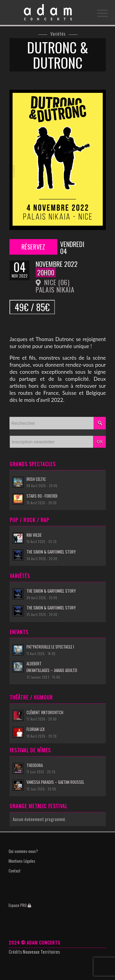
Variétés (58, 34)
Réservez (33, 247)
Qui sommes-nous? (23, 851)
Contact (15, 871)
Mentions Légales (22, 861)
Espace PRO (20, 905)
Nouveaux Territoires (41, 952)
